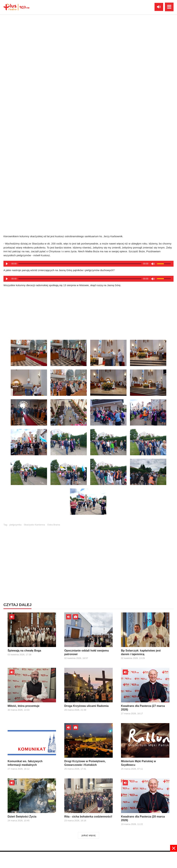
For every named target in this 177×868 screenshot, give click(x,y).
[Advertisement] (88, 555)
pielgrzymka (15, 525)
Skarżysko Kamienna (34, 525)
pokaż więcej (88, 835)
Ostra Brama (54, 525)
